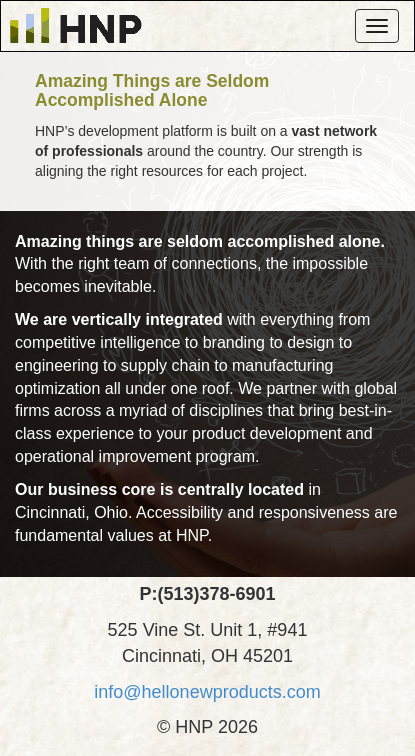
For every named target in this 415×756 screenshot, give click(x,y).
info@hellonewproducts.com (207, 692)
